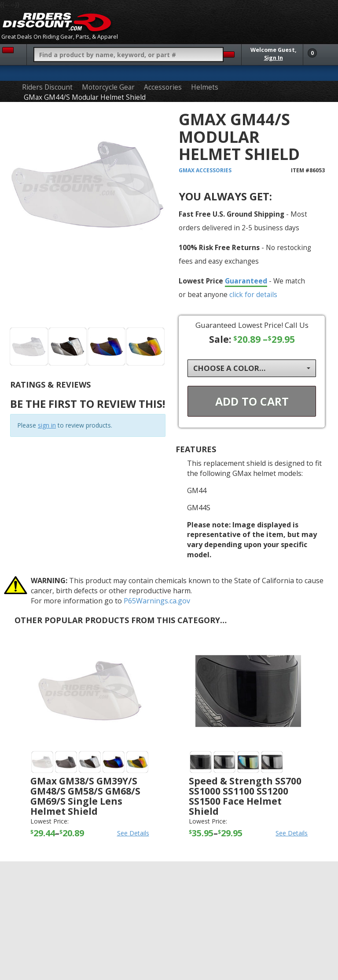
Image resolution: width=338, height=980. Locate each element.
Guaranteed (246, 281)
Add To (252, 401)
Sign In (274, 58)
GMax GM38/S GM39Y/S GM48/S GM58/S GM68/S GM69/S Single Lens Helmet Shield (85, 796)
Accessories (163, 87)
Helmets (205, 87)
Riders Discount (47, 87)
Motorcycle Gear (108, 87)
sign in (47, 425)
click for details (253, 294)
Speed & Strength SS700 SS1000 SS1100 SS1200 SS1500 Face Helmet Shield (245, 796)
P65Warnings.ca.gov (157, 601)
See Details (133, 833)
